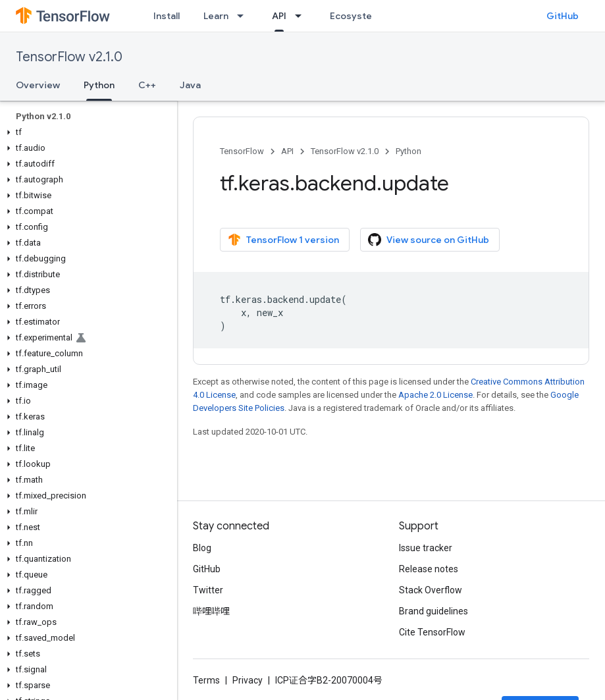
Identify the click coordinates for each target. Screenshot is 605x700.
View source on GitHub (429, 240)
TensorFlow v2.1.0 (69, 57)
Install (167, 16)
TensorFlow (242, 151)
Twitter (208, 590)
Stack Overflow (431, 590)
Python (408, 151)
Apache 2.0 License (435, 395)
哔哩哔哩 (211, 611)
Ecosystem (355, 16)
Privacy (248, 680)
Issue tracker (426, 548)
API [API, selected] (279, 16)
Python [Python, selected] (99, 85)
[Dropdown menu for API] (302, 16)
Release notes (429, 569)
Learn (216, 16)
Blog (202, 548)
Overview (38, 85)
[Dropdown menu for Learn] (244, 16)
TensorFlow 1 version (283, 240)
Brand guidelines (434, 611)
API (287, 151)
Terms (206, 680)
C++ (147, 85)
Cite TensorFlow (432, 632)
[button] (86, 132)
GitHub (563, 16)
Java (190, 85)
